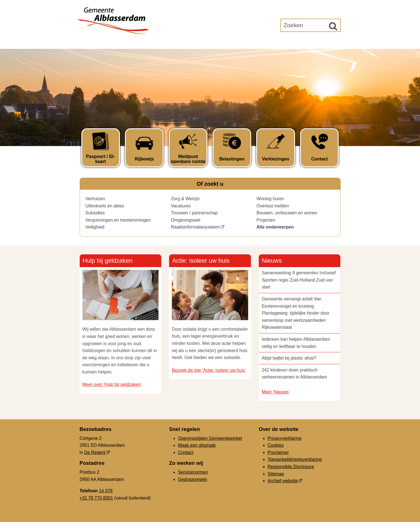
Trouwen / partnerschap (194, 213)
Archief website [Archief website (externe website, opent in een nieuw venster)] (283, 481)
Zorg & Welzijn (185, 199)
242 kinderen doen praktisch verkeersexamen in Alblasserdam (295, 374)
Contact (186, 452)
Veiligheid (95, 227)
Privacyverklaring (285, 438)
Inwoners (130, 42)
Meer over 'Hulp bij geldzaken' (112, 384)
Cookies (276, 445)
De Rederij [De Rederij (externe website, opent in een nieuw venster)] (95, 452)
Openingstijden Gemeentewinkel (210, 438)
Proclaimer (278, 452)
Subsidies (95, 213)
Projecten (266, 220)
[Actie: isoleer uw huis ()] (210, 289)
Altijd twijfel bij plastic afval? (289, 358)
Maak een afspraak (197, 445)
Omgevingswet (186, 220)
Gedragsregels (193, 479)
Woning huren (270, 199)
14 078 (106, 491)
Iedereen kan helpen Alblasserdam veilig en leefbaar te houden (296, 343)
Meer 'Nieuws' (276, 392)
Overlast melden (273, 206)
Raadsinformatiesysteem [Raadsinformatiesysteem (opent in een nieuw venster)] (195, 227)
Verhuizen (95, 199)
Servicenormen (193, 472)
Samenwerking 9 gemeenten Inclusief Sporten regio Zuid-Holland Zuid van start (299, 280)
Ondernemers (169, 42)
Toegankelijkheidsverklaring (295, 459)
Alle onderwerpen (275, 227)
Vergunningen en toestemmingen (118, 220)
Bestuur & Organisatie (225, 42)
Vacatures (181, 206)
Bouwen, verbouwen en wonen (287, 213)
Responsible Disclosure (291, 467)
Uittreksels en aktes (105, 206)
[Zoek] (333, 26)
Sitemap (276, 474)
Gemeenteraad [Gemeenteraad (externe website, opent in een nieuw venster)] (283, 42)
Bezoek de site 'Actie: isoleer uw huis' (209, 370)
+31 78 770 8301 (96, 498)
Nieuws (272, 261)
